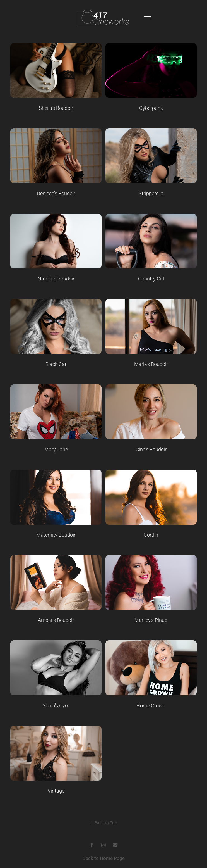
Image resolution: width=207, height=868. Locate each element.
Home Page (112, 858)
